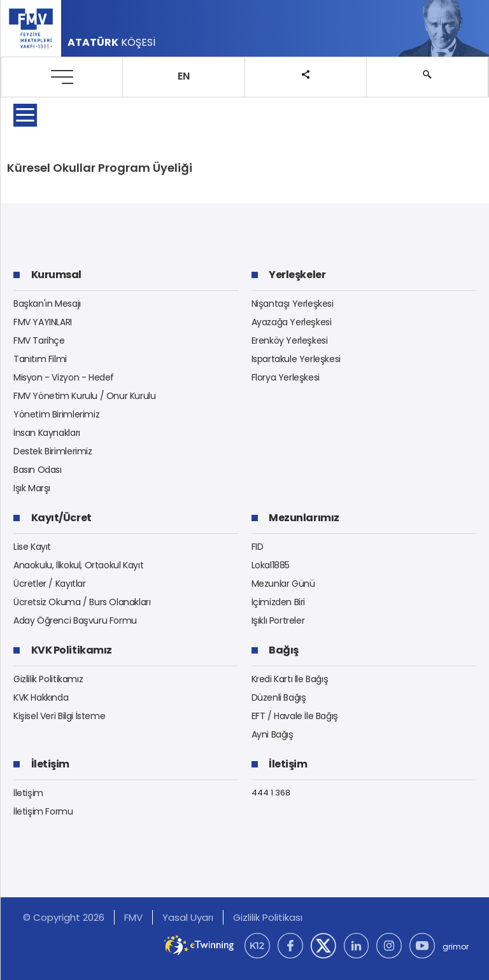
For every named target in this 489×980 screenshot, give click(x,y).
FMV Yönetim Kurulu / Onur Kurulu (85, 396)
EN (184, 76)
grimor (456, 947)
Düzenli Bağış (279, 697)
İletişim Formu (43, 811)
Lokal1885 (271, 565)
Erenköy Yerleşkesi (290, 340)
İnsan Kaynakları (47, 433)
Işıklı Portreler (278, 620)
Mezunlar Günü (283, 584)
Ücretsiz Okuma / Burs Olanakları (82, 602)
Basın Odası (38, 470)
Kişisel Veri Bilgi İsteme (59, 716)
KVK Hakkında (41, 697)
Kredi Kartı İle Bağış (290, 679)
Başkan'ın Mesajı (47, 304)
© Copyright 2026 (64, 917)
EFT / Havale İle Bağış (295, 716)
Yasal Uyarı (188, 917)
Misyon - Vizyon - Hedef (64, 377)
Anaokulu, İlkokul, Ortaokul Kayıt (78, 565)
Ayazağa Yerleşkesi (292, 322)
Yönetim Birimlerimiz (56, 414)
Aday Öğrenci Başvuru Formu (75, 620)
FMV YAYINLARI (43, 322)
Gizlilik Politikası (268, 917)
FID (258, 547)
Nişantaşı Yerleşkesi (293, 304)
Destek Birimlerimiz (53, 451)
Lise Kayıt (32, 547)
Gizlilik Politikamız (48, 679)
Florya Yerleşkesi (286, 377)
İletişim (28, 793)
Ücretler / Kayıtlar (50, 584)
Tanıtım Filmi (40, 359)
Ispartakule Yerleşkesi (296, 359)
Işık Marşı (32, 488)
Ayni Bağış (273, 734)
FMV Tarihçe (39, 340)
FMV (133, 917)
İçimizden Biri (279, 602)
